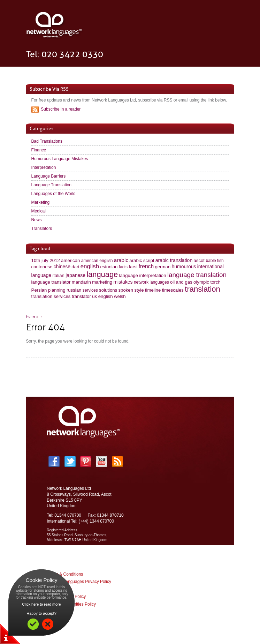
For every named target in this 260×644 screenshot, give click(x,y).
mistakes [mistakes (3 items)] (123, 282)
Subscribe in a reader (61, 109)
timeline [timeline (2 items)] (153, 290)
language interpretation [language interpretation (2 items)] (143, 275)
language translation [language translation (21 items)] (197, 275)
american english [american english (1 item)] (97, 261)
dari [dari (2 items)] (75, 267)
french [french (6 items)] (146, 266)
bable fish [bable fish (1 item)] (215, 261)
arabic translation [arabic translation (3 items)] (174, 260)
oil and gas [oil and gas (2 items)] (181, 282)
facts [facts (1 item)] (123, 267)
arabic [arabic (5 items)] (121, 260)
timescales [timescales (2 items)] (173, 290)
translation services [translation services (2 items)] (51, 296)
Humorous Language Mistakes (60, 159)
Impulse (145, 625)
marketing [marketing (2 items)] (102, 282)
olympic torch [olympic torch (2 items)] (207, 282)
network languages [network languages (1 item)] (151, 282)
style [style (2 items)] (139, 290)
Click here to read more (41, 604)
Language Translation (51, 185)
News (37, 220)
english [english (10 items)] (90, 266)
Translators (42, 229)
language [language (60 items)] (102, 274)
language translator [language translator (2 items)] (51, 282)
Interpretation (44, 167)
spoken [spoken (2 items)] (126, 290)
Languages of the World (53, 194)
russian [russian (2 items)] (74, 290)
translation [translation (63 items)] (202, 289)
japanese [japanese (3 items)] (75, 275)
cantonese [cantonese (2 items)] (42, 267)
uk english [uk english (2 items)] (102, 296)
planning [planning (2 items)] (57, 290)
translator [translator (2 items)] (81, 296)
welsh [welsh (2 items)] (120, 296)
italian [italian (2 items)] (58, 275)
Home (31, 317)
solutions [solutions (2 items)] (108, 290)
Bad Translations (47, 141)
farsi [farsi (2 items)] (133, 267)
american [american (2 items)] (70, 260)
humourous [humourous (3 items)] (184, 267)
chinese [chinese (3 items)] (62, 267)
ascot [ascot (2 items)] (199, 260)
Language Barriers (49, 176)
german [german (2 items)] (163, 267)
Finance (39, 150)
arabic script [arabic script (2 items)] (142, 260)
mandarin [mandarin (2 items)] (81, 282)
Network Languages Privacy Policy (79, 582)
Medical (39, 211)
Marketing (41, 202)
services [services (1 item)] (90, 290)
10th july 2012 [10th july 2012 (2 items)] (46, 260)
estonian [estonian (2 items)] (109, 267)
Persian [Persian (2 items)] (39, 290)
